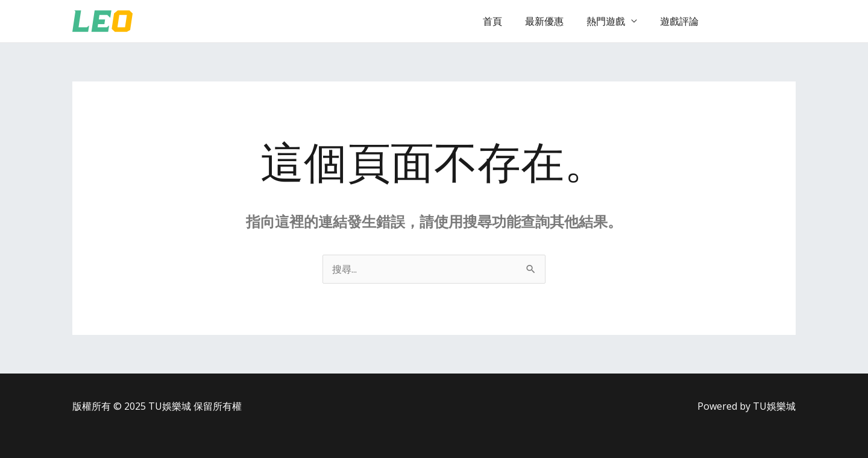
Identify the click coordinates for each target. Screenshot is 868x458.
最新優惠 (553, 21)
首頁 (505, 21)
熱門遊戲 (611, 21)
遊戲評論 (681, 21)
